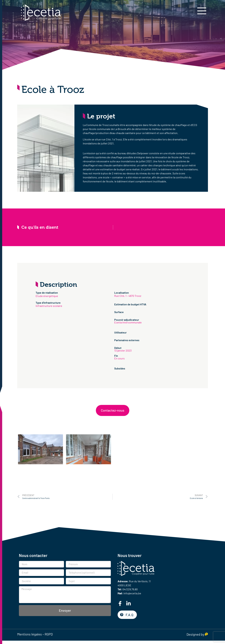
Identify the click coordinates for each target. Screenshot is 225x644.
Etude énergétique (47, 296)
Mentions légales (30, 634)
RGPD (49, 634)
